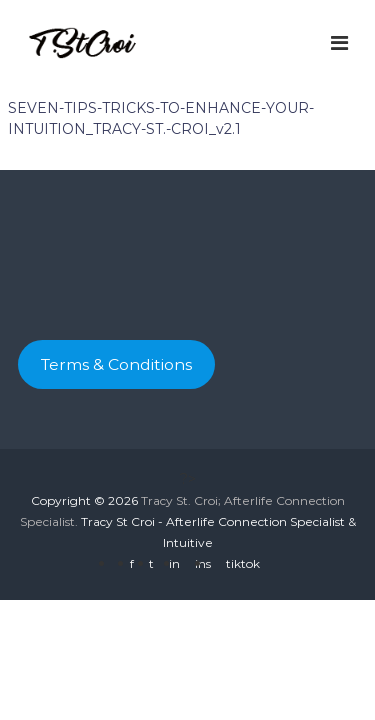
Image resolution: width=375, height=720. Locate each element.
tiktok (243, 563)
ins (203, 563)
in (174, 563)
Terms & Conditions (116, 364)
